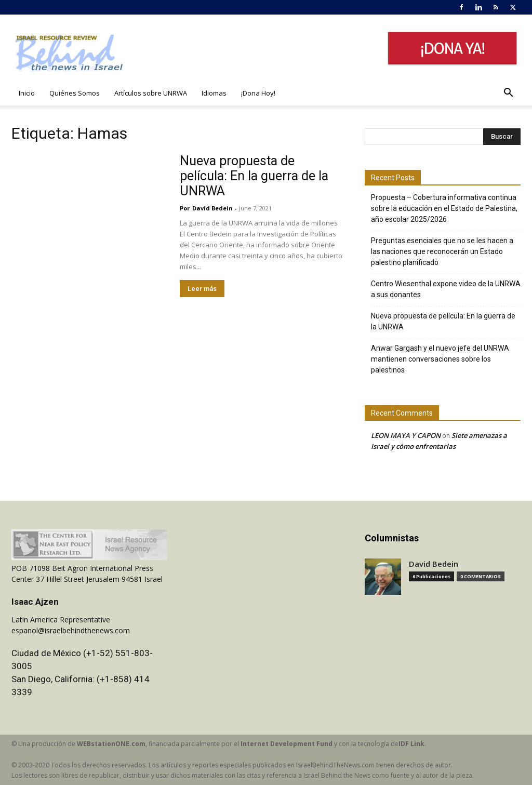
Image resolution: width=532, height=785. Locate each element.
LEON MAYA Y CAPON (406, 435)
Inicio (27, 93)
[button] (508, 94)
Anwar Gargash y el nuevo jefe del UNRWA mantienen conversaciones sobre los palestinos (440, 359)
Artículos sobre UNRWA (151, 93)
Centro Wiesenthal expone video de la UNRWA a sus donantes (446, 289)
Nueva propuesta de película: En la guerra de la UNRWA (254, 176)
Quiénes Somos (75, 93)
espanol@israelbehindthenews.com (71, 630)
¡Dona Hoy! (258, 93)
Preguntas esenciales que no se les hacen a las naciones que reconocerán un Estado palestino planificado (442, 251)
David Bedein (212, 208)
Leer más (202, 289)
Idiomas (214, 93)
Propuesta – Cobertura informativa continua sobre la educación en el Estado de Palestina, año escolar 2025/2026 (444, 208)
